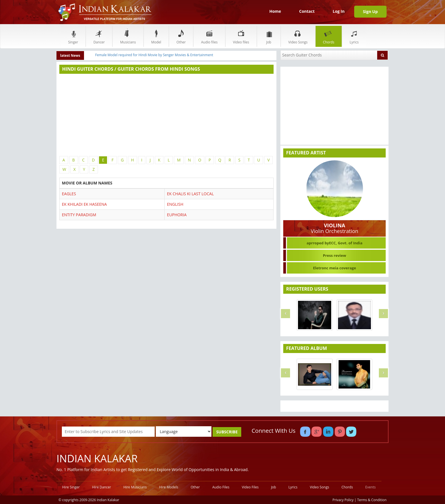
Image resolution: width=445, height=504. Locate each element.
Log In (339, 11)
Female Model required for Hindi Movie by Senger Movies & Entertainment (154, 55)
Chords (329, 36)
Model (156, 36)
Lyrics (354, 36)
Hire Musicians (135, 487)
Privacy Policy (343, 500)
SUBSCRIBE (227, 432)
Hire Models (169, 487)
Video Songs (298, 36)
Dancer (99, 36)
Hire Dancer (101, 487)
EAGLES (69, 194)
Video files (241, 36)
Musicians (128, 36)
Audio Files (221, 487)
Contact (307, 11)
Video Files (250, 487)
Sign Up (370, 11)
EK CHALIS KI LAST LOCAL (190, 194)
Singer (73, 36)
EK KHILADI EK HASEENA (84, 204)
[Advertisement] (166, 115)
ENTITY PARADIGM (79, 215)
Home (275, 11)
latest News (70, 55)
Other (181, 36)
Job (269, 36)
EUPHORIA (177, 215)
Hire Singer (71, 487)
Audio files (209, 36)
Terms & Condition (372, 500)
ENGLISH (175, 204)
